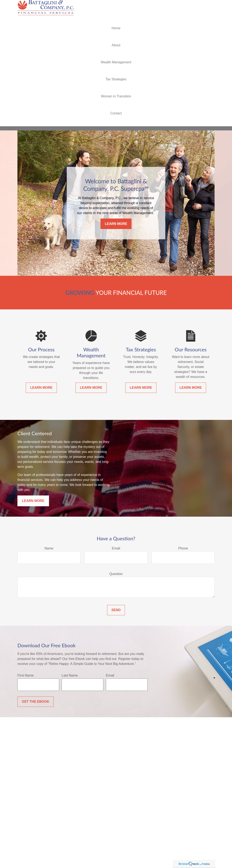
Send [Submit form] (116, 610)
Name (49, 548)
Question (116, 574)
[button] (116, 28)
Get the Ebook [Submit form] (35, 702)
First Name (26, 675)
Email (116, 548)
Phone (183, 548)
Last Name (70, 675)
